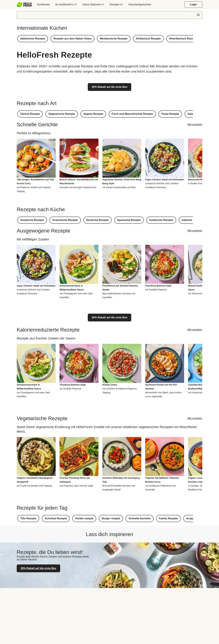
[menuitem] (26, 5)
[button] (33, 39)
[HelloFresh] (24, 5)
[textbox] (109, 15)
